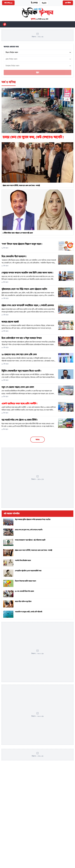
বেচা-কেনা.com (8, 3)
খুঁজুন (37, 72)
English (44, 3)
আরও (37, 440)
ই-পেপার (34, 3)
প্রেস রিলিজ (68, 3)
